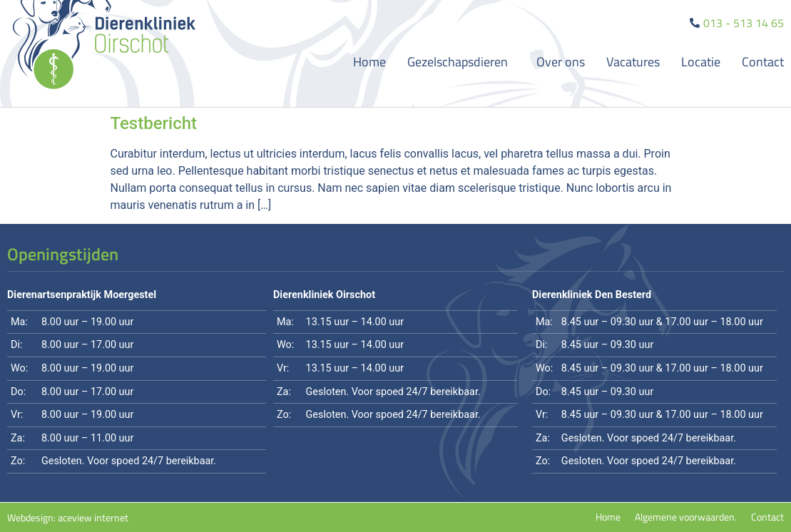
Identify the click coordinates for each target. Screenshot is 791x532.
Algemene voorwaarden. (686, 517)
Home (369, 62)
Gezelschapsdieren (461, 62)
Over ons (561, 62)
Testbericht (154, 123)
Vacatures (633, 62)
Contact (763, 62)
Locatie (701, 62)
